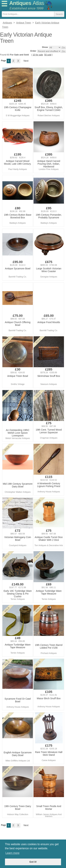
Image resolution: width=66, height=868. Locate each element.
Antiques (27, 3)
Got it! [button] (33, 862)
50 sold (48, 55)
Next (26, 61)
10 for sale (38, 55)
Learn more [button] (12, 853)
